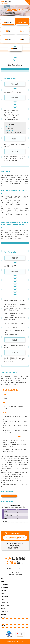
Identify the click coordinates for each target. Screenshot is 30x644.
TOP (2, 579)
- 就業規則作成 (4, 596)
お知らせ (3, 617)
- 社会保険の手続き (5, 587)
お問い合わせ (4, 626)
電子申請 (3, 608)
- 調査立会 (3, 599)
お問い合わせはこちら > (16, 538)
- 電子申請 (3, 590)
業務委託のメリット (6, 605)
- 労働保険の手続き (5, 585)
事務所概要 (4, 620)
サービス (3, 582)
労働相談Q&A (4, 614)
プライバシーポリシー (6, 623)
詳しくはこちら (9, 496)
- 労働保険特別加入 (5, 602)
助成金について (5, 611)
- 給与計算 (3, 593)
